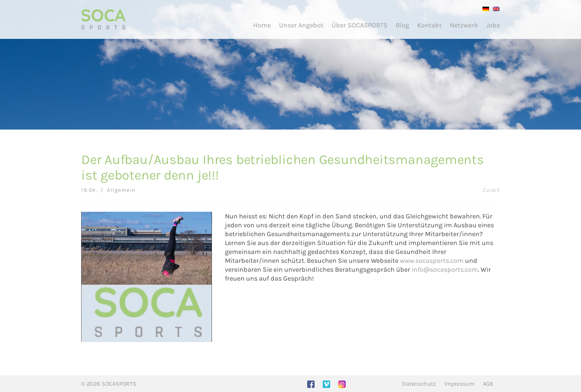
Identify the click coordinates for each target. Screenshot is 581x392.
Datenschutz (419, 384)
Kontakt (429, 25)
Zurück (491, 190)
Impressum (459, 384)
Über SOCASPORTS (360, 25)
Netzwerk (464, 25)
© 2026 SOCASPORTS (109, 384)
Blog (402, 25)
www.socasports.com (432, 261)
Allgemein (121, 190)
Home (262, 25)
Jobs (493, 25)
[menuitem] (484, 8)
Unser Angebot (301, 25)
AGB (488, 384)
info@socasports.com (445, 269)
